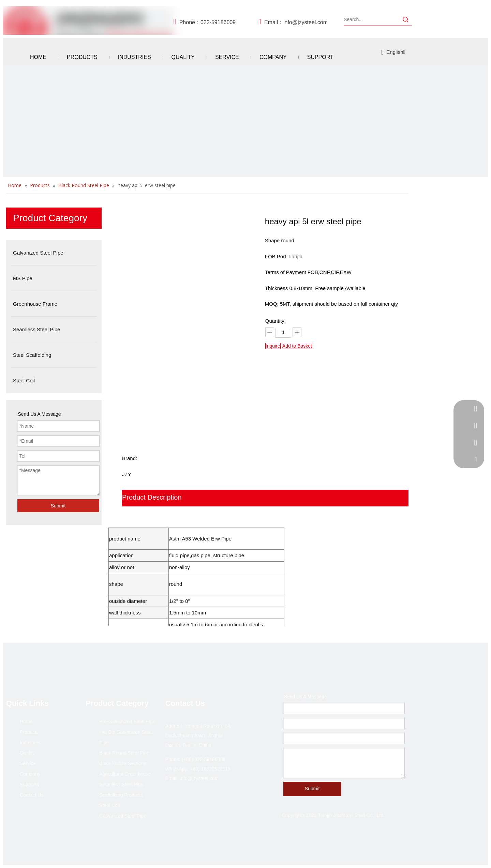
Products (29, 732)
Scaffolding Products (121, 795)
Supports (29, 785)
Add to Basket (297, 346)
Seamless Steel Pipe (121, 785)
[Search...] (372, 19)
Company (30, 774)
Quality (27, 753)
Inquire (273, 346)
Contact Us (32, 795)
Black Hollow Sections (123, 763)
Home (26, 721)
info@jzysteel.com (306, 22)
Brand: (130, 458)
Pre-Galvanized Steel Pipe (127, 721)
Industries (30, 743)
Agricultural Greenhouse (125, 774)
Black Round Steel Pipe (124, 753)
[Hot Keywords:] (406, 19)
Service (28, 763)
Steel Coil (109, 805)
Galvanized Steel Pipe (123, 816)
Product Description (152, 497)
